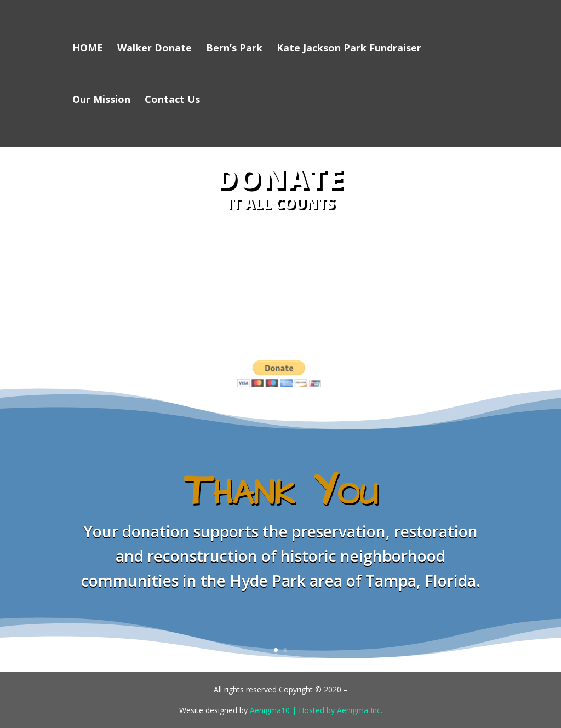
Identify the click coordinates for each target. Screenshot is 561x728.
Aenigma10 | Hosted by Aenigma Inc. (316, 710)
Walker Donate (154, 49)
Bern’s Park (234, 49)
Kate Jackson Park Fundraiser (349, 49)
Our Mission (101, 101)
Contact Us (172, 101)
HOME (88, 49)
